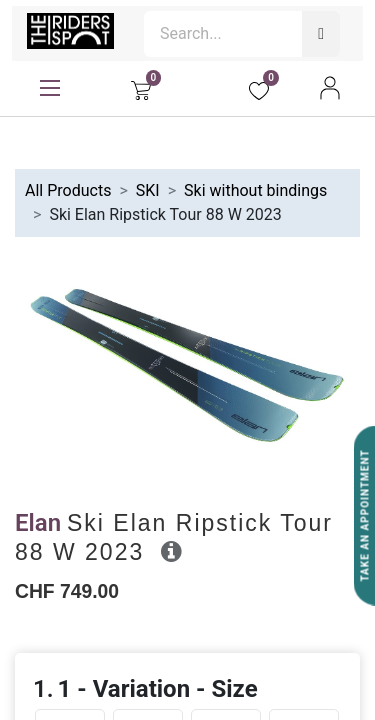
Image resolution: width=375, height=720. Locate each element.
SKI (148, 190)
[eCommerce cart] (141, 88)
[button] (171, 551)
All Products (68, 190)
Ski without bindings (255, 190)
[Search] (321, 34)
